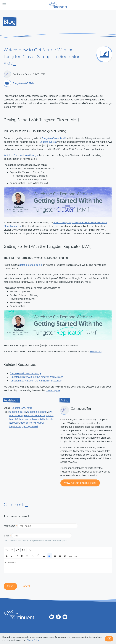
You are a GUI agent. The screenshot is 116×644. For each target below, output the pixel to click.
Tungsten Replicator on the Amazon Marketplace (36, 381)
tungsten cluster (18, 412)
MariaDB (14, 419)
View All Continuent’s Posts (80, 483)
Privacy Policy (33, 640)
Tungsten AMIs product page (25, 373)
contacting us (53, 390)
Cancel (26, 586)
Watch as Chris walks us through (21, 155)
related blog (96, 351)
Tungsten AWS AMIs (23, 83)
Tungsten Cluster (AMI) (54, 138)
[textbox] (58, 566)
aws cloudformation (34, 415)
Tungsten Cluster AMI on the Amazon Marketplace (36, 377)
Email (7, 536)
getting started (30, 426)
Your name (10, 526)
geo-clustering (28, 423)
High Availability (37, 419)
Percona (23, 419)
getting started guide (31, 265)
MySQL (50, 415)
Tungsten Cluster (47, 142)
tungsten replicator (37, 412)
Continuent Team (22, 74)
